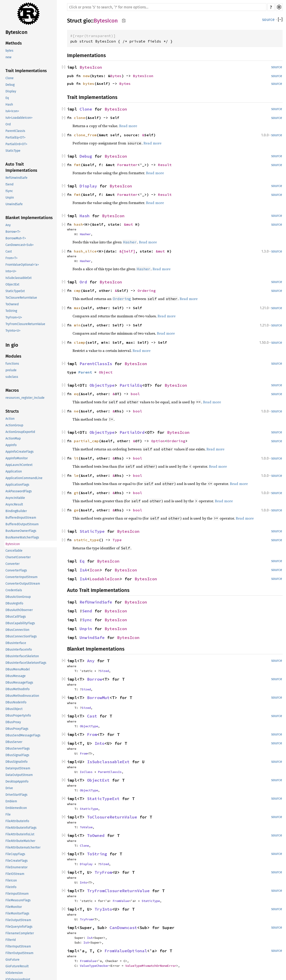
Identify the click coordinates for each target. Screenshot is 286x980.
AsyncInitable (15, 498)
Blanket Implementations (29, 218)
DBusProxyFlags (17, 729)
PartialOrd (132, 432)
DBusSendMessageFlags (23, 735)
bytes (9, 51)
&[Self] (127, 251)
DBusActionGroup (18, 597)
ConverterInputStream (21, 577)
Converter (13, 564)
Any (8, 225)
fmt (77, 165)
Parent (85, 372)
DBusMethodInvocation (22, 696)
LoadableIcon (105, 579)
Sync (87, 620)
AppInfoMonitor (17, 458)
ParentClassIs (15, 131)
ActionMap (13, 438)
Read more (128, 126)
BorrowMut (98, 698)
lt (76, 458)
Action (10, 419)
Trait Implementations (26, 71)
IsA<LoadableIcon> (19, 118)
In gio (12, 345)
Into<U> (11, 271)
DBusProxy (13, 722)
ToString (11, 311)
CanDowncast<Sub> (20, 245)
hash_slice (85, 251)
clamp (80, 342)
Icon (95, 570)
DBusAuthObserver (19, 610)
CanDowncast (123, 928)
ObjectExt (12, 284)
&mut (130, 224)
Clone (10, 78)
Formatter (127, 165)
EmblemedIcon (16, 808)
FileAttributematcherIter (23, 847)
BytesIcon (16, 32)
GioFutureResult (17, 966)
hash (78, 224)
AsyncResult (14, 504)
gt (76, 493)
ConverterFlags (16, 570)
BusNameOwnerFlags (21, 531)
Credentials (14, 590)
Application (14, 471)
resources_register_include (25, 398)
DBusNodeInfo (16, 702)
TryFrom (103, 872)
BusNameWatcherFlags (22, 537)
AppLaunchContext (19, 465)
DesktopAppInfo (17, 782)
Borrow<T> (13, 232)
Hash (9, 105)
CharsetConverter (18, 557)
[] (280, 20)
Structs (12, 411)
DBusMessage (16, 676)
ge (76, 510)
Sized (104, 671)
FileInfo (11, 887)
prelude (11, 370)
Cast (9, 251)
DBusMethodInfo (18, 689)
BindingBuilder (16, 511)
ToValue (86, 827)
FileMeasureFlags (18, 900)
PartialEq (131, 385)
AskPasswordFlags (19, 491)
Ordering (147, 290)
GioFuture (13, 960)
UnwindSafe (14, 204)
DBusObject (14, 709)
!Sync (9, 191)
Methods (14, 43)
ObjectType (102, 385)
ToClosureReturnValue (21, 298)
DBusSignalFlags (17, 755)
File (8, 815)
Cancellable (14, 551)
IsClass (86, 772)
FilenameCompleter (20, 933)
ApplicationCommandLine (24, 478)
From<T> (11, 258)
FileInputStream (17, 894)
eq (76, 394)
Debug (10, 85)
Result (165, 165)
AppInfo (11, 445)
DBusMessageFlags (19, 683)
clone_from (85, 135)
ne (76, 411)
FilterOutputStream (19, 953)
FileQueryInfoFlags (19, 927)
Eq (7, 98)
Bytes (116, 76)
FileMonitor (14, 907)
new (8, 57)
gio (87, 21)
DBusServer (14, 742)
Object (106, 372)
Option (158, 441)
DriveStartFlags (16, 795)
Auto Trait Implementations (21, 167)
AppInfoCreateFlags (20, 452)
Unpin (10, 198)
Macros (12, 390)
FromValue (121, 901)
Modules (13, 356)
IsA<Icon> (12, 111)
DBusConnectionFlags (21, 636)
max (77, 308)
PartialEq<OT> (15, 138)
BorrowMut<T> (16, 238)
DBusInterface (16, 643)
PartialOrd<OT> (16, 144)
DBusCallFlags (16, 617)
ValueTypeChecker (94, 966)
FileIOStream (15, 874)
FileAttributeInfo (17, 821)
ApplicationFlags (17, 485)
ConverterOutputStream (23, 584)
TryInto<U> (13, 331)
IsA (83, 570)
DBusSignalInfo (16, 762)
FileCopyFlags (15, 854)
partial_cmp (86, 441)
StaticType (13, 151)
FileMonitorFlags (17, 913)
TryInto (103, 909)
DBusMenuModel (18, 669)
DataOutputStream (19, 775)
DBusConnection (17, 630)
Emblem (11, 801)
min (77, 325)
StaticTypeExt (15, 291)
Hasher (85, 234)
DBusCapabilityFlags (20, 623)
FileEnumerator (16, 867)
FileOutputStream (18, 920)
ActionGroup (14, 425)
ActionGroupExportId (20, 432)
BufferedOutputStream (22, 524)
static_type (86, 540)
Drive (9, 788)
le (76, 475)
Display (11, 91)
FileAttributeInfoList (20, 834)
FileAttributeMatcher (20, 841)
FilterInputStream (18, 946)
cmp (77, 290)
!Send (9, 184)
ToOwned (12, 304)
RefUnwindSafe (16, 178)
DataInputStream (18, 768)
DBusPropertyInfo (18, 716)
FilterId (11, 940)
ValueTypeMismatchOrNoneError (151, 966)
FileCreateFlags (17, 861)
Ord (8, 124)
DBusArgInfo (14, 603)
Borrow (95, 679)
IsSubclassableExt (19, 278)
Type (117, 540)
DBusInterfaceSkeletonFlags (26, 663)
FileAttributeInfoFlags (21, 828)
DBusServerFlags (18, 749)
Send (87, 611)
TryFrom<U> (14, 317)
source (268, 20)
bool (135, 394)
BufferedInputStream (21, 518)
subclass (12, 377)
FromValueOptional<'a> (22, 265)
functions (12, 364)
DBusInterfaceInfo (19, 650)
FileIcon (11, 880)
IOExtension (14, 973)
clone (80, 118)
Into (100, 743)
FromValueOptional (126, 951)
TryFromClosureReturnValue (25, 324)
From (92, 734)
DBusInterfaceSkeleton (22, 656)
